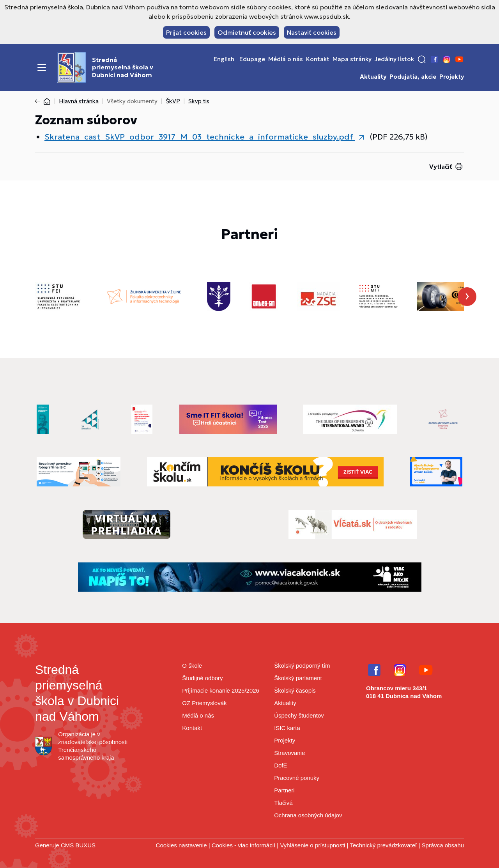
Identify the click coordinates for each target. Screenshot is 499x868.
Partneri (284, 790)
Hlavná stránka (79, 101)
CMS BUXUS (78, 845)
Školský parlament (298, 678)
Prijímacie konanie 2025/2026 (221, 690)
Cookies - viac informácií (243, 845)
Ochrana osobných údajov (308, 815)
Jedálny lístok (394, 59)
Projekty (452, 77)
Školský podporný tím (302, 666)
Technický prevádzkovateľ (383, 845)
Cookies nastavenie (181, 845)
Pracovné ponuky (297, 778)
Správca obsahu (443, 845)
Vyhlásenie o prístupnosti (312, 845)
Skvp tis (199, 101)
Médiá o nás (286, 59)
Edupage (252, 59)
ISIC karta (287, 728)
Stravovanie (289, 753)
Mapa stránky (352, 59)
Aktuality (373, 77)
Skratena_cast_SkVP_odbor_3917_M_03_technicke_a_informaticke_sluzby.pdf (200, 137)
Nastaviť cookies (312, 32)
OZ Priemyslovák (204, 703)
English (224, 59)
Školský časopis (295, 690)
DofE (280, 765)
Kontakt (318, 59)
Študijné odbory (202, 678)
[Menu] (42, 67)
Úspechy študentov (299, 715)
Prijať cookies (186, 32)
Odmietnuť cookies (247, 32)
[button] (422, 59)
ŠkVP (173, 101)
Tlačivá (283, 803)
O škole (192, 666)
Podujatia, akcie (413, 77)
